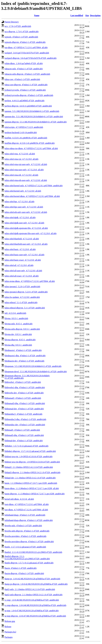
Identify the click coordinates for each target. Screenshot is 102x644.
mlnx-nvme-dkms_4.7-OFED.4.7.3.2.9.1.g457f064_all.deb (30, 281)
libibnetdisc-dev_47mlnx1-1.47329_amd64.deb (25, 425)
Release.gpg (10, 621)
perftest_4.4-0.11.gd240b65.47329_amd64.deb (25, 101)
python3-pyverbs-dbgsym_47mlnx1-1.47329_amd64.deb (29, 95)
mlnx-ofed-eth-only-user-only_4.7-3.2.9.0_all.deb (26, 212)
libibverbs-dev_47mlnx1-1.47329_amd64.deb (24, 393)
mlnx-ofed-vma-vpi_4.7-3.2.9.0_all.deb (22, 159)
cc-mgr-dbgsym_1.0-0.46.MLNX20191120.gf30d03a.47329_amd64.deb (35, 605)
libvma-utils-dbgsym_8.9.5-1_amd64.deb (22, 329)
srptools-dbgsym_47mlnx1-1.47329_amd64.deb (25, 42)
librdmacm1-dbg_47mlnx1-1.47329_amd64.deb (25, 356)
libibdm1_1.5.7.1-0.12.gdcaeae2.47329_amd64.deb (26, 446)
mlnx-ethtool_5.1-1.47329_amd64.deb (21, 302)
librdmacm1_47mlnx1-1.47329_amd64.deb (23, 350)
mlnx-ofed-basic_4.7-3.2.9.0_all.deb (20, 249)
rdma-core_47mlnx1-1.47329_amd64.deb (22, 79)
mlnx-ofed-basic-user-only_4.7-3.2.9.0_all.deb (25, 255)
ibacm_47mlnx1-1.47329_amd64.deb (21, 568)
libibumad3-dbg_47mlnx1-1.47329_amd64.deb (25, 403)
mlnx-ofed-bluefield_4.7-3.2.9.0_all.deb (22, 239)
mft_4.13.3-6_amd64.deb (15, 313)
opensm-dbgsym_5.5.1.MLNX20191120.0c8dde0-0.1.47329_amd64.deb (36, 122)
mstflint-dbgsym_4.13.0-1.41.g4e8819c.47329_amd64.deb (30, 143)
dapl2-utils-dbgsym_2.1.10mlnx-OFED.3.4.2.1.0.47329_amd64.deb (34, 595)
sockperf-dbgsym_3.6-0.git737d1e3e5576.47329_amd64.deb (31, 58)
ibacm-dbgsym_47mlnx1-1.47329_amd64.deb (24, 573)
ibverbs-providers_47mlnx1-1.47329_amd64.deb (25, 536)
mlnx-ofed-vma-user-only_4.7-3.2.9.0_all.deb (24, 170)
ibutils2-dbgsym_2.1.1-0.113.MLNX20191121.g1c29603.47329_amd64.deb (27, 557)
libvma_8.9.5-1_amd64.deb (16, 318)
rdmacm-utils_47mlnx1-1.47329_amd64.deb (24, 69)
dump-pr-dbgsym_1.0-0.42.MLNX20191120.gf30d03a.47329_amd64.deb (36, 584)
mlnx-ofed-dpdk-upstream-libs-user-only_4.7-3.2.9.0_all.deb (31, 233)
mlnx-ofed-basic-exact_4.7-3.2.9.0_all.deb (23, 260)
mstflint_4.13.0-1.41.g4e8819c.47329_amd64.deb (26, 138)
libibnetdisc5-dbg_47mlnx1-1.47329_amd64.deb (25, 419)
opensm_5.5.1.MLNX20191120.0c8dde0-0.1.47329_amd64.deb (32, 111)
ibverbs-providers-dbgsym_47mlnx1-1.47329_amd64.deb (29, 542)
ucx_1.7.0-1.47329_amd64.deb (18, 26)
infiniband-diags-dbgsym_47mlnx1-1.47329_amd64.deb (29, 520)
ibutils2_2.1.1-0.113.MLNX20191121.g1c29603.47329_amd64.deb (33, 552)
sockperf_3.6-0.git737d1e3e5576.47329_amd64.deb (27, 53)
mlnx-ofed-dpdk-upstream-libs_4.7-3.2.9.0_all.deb (26, 228)
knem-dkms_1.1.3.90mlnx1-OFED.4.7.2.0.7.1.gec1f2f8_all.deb (32, 488)
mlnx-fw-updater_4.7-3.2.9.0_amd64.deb (22, 297)
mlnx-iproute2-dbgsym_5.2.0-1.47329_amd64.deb (26, 292)
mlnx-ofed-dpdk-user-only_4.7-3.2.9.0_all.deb (24, 223)
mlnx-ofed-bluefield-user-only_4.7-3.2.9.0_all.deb (26, 244)
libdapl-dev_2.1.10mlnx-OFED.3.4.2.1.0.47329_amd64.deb (30, 478)
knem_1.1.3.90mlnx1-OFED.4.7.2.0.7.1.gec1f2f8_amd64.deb (31, 483)
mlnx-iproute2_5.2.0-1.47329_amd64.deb (22, 287)
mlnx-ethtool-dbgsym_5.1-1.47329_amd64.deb (25, 308)
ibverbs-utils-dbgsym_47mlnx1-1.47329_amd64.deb (27, 531)
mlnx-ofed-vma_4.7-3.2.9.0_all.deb (20, 154)
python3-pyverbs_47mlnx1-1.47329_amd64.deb (25, 90)
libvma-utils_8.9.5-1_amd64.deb (19, 324)
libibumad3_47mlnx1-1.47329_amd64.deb (23, 398)
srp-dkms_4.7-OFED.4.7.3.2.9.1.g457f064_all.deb (26, 47)
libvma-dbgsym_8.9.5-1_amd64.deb (20, 340)
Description (95, 15)
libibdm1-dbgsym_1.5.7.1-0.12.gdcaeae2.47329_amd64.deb (30, 451)
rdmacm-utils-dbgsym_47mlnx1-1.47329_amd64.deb (27, 74)
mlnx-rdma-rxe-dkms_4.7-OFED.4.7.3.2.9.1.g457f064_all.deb (31, 148)
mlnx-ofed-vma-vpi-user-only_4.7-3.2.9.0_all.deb (26, 164)
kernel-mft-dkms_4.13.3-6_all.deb (19, 499)
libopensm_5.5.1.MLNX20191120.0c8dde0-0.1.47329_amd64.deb (33, 366)
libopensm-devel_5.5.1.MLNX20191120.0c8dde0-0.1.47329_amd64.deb (36, 372)
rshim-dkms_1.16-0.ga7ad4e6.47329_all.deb (24, 63)
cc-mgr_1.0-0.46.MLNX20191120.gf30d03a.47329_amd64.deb (32, 600)
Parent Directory (12, 22)
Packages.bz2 (10, 632)
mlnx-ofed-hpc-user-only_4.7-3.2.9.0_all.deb (24, 207)
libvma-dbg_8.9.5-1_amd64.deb (18, 345)
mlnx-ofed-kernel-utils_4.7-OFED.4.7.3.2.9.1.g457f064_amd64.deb (34, 186)
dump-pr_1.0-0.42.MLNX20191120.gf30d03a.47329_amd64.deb (32, 579)
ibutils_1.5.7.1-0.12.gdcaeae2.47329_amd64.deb (25, 547)
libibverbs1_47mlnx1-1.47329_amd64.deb (23, 382)
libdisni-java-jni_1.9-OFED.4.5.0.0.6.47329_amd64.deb (29, 457)
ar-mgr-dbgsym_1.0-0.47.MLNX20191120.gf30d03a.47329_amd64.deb (35, 616)
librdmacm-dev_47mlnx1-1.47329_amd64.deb (25, 361)
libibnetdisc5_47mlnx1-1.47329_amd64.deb (24, 414)
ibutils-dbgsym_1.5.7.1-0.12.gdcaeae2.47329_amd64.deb (29, 563)
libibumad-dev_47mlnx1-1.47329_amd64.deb (24, 409)
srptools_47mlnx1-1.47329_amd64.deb (21, 37)
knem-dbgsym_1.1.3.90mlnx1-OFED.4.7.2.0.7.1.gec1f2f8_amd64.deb (35, 494)
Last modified (77, 15)
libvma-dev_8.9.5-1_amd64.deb (18, 334)
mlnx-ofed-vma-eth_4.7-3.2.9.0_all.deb (21, 175)
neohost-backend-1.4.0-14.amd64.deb (21, 132)
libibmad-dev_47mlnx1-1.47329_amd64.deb (24, 441)
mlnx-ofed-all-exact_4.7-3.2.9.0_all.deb (22, 276)
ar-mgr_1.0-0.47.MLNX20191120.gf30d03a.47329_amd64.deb (32, 611)
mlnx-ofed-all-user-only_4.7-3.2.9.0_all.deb (23, 271)
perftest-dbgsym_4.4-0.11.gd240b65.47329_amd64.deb (28, 106)
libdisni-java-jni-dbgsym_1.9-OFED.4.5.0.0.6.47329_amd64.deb (32, 462)
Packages (9, 637)
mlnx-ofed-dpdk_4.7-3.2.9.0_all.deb (20, 217)
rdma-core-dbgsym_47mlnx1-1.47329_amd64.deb (26, 85)
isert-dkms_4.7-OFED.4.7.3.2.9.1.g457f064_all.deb (27, 504)
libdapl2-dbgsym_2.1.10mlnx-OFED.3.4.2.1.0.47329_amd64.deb (32, 472)
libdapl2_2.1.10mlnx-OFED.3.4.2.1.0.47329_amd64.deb (29, 467)
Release (8, 627)
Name (37, 15)
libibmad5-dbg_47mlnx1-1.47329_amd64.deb (24, 435)
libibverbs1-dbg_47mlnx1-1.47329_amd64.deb (25, 387)
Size (87, 15)
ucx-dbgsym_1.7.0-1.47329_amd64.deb (22, 32)
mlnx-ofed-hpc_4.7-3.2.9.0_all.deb (20, 202)
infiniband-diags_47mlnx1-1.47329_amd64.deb (25, 515)
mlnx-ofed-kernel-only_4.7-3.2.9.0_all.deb (23, 191)
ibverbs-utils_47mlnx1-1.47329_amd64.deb (23, 526)
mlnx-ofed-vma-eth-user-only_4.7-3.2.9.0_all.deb (26, 180)
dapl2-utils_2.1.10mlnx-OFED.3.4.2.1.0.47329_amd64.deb (30, 589)
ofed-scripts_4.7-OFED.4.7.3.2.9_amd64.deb (24, 127)
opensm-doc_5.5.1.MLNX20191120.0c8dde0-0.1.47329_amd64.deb (34, 117)
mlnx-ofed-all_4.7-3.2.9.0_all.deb (19, 265)
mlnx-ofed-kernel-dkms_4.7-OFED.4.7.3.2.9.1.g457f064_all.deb (32, 196)
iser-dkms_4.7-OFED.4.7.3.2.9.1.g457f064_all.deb (26, 510)
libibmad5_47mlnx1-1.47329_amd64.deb (22, 430)
